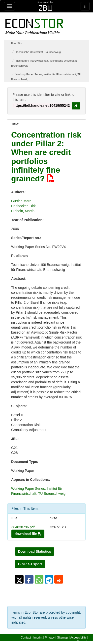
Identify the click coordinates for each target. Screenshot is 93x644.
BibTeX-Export (30, 564)
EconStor (17, 43)
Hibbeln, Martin (23, 211)
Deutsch (83, 642)
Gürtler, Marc (21, 201)
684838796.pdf (23, 527)
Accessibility (78, 638)
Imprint (38, 638)
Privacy (50, 638)
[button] (19, 579)
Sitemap (62, 638)
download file (28, 534)
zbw (46, 8)
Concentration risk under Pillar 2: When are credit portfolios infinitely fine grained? (46, 157)
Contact (26, 638)
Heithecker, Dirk (23, 206)
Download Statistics (35, 551)
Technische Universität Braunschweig (38, 52)
